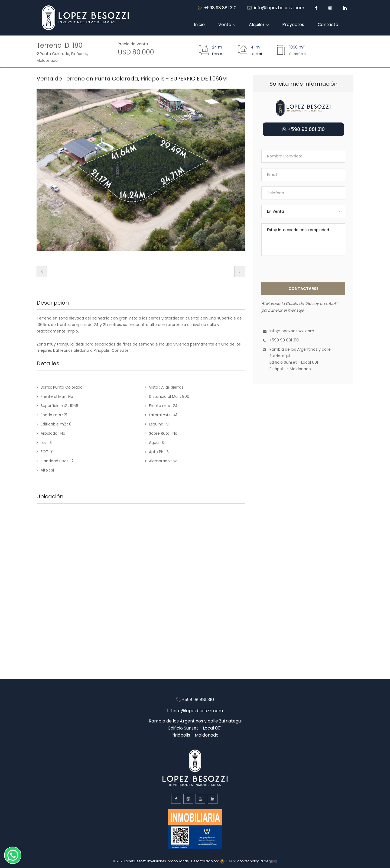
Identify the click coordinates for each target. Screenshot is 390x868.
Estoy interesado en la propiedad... (303, 240)
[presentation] (42, 272)
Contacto (328, 25)
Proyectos (293, 25)
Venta (225, 25)
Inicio (199, 25)
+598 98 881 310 (217, 8)
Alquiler (257, 25)
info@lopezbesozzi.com (276, 8)
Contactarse (303, 289)
